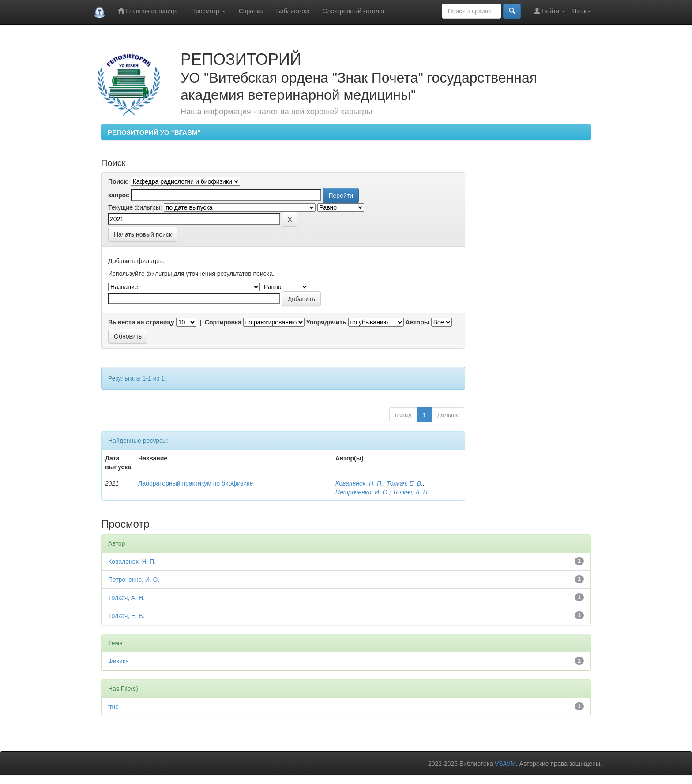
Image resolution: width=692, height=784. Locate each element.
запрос (119, 195)
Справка (251, 11)
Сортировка (223, 322)
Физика (118, 661)
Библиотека (293, 11)
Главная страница (148, 11)
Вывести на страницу (141, 322)
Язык (581, 11)
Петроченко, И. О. (362, 492)
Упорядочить (326, 322)
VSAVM (505, 764)
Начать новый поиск (143, 234)
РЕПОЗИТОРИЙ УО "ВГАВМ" (154, 132)
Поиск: (118, 181)
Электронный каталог (354, 11)
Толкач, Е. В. (405, 483)
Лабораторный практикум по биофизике (196, 483)
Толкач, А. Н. (411, 492)
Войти (550, 11)
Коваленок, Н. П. (359, 483)
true (113, 707)
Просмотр (208, 11)
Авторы (417, 322)
